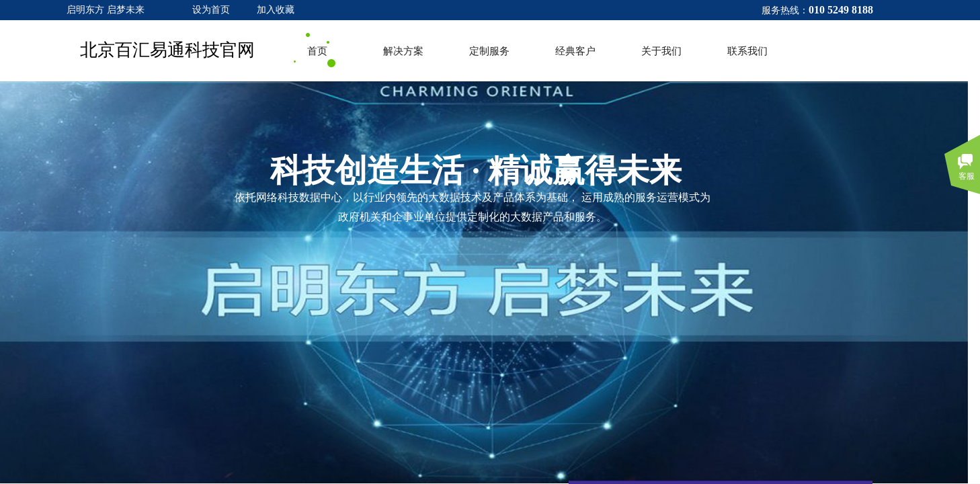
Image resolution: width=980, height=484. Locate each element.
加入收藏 (276, 10)
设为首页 (211, 10)
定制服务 (489, 51)
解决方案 (403, 51)
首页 (317, 51)
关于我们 (661, 51)
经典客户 (575, 51)
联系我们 (747, 51)
